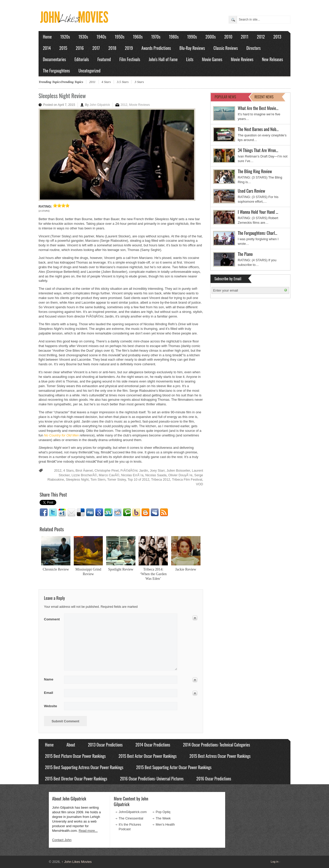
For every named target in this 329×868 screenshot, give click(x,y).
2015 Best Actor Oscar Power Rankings (148, 756)
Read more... (88, 831)
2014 (47, 48)
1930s (83, 37)
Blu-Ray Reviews (192, 48)
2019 (129, 48)
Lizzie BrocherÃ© (84, 475)
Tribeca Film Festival (187, 479)
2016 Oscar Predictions (214, 779)
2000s (211, 37)
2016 (80, 48)
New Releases (272, 59)
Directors (254, 48)
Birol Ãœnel (84, 470)
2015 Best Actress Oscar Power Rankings (220, 756)
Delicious (81, 512)
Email (71, 512)
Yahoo (136, 512)
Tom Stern (98, 479)
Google (99, 512)
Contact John (62, 840)
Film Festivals (130, 59)
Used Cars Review (252, 191)
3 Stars (139, 82)
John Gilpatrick (100, 105)
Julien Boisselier (178, 470)
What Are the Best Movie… (258, 108)
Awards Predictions (156, 48)
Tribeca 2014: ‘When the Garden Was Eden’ (153, 574)
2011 (245, 37)
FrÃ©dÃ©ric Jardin (134, 470)
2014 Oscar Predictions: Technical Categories (217, 745)
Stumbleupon (108, 512)
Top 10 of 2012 (138, 479)
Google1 (62, 512)
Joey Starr (157, 470)
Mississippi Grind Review (88, 572)
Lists (190, 59)
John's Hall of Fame (163, 59)
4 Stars (106, 82)
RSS (164, 512)
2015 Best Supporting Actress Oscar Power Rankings (84, 767)
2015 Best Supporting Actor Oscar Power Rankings (174, 767)
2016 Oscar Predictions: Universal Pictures (152, 779)
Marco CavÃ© (109, 475)
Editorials (82, 59)
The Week (163, 818)
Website (51, 706)
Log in (275, 862)
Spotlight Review (121, 569)
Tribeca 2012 (161, 479)
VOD (199, 484)
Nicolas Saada (156, 475)
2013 (277, 37)
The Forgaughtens (56, 71)
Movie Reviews (242, 59)
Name (52, 679)
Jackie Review (186, 569)
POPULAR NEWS (225, 97)
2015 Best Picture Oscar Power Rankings (75, 756)
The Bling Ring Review (255, 171)
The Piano (245, 254)
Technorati (127, 512)
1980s (174, 37)
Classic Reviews (226, 48)
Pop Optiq (163, 812)
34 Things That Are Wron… (258, 150)
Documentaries (54, 59)
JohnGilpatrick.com (133, 812)
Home (47, 37)
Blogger (145, 512)
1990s (192, 37)
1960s (138, 37)
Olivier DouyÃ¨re (180, 475)
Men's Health (165, 824)
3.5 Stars (123, 82)
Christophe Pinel (107, 470)
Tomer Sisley (116, 479)
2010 (228, 37)
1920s (65, 37)
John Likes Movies (76, 862)
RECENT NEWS (264, 97)
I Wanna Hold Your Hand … (258, 212)
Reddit (118, 512)
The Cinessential (131, 818)
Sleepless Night (77, 479)
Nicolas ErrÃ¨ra (132, 475)
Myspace (155, 512)
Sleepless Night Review (62, 96)
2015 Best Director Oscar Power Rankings (76, 779)
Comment (52, 618)
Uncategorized (89, 71)
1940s (101, 37)
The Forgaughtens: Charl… (258, 233)
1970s (156, 37)
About (71, 745)
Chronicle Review (56, 569)
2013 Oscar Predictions (105, 745)
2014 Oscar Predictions (153, 745)
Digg (90, 512)
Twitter (53, 512)
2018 (112, 48)
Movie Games (212, 59)
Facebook (44, 512)
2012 (261, 37)
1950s (120, 37)
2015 (63, 48)
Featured (104, 59)
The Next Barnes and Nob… (258, 129)
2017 (96, 48)
